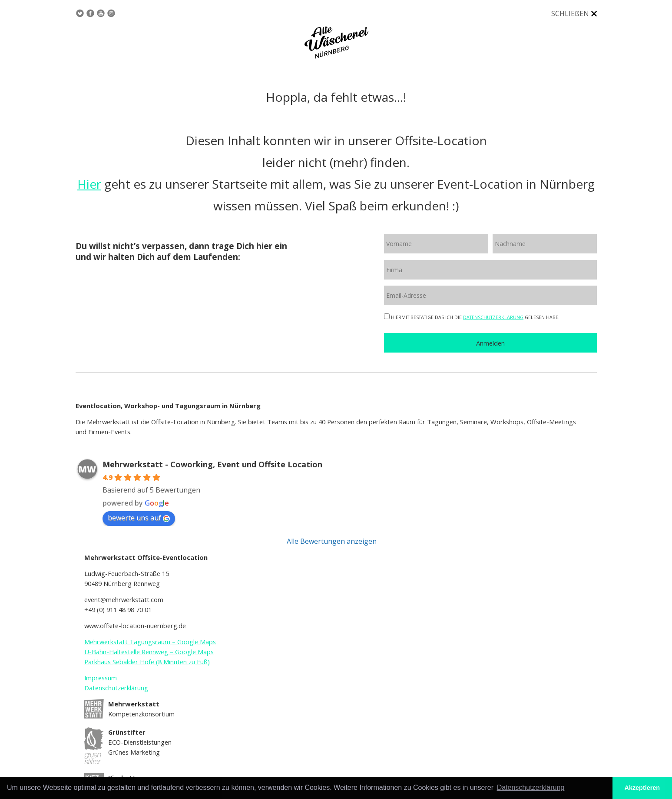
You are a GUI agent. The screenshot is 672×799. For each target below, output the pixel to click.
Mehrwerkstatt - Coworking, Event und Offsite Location (212, 464)
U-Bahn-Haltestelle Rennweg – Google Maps (149, 652)
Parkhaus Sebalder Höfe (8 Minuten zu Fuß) (147, 662)
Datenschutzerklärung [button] (531, 787)
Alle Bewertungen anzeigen (332, 541)
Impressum (101, 678)
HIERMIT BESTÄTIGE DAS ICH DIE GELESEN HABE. (472, 317)
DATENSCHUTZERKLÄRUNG (493, 317)
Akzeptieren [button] (642, 788)
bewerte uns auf (139, 518)
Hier (89, 184)
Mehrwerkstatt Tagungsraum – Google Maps (150, 642)
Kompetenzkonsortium (141, 709)
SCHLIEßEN (570, 13)
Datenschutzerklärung (116, 688)
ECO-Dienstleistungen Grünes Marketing (140, 742)
